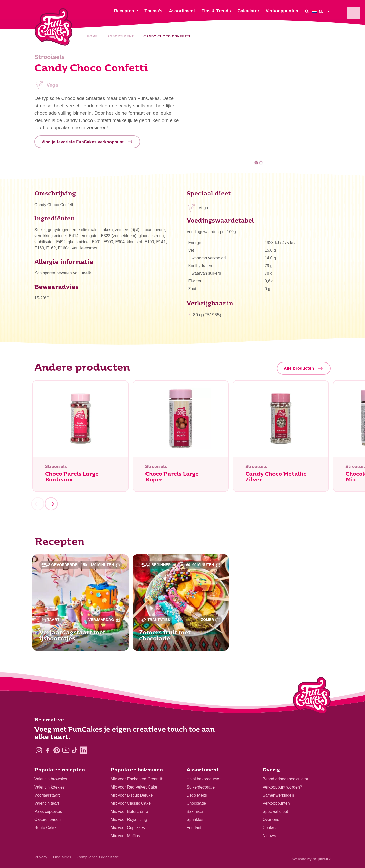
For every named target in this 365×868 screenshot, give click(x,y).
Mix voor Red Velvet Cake (134, 787)
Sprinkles (195, 820)
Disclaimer (62, 857)
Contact (270, 828)
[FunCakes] (54, 27)
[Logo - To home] (312, 697)
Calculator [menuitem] (248, 11)
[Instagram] (39, 750)
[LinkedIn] (84, 750)
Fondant (194, 828)
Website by (311, 859)
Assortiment (121, 36)
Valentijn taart (47, 803)
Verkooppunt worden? (282, 787)
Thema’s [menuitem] (153, 11)
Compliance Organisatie (98, 857)
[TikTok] (75, 750)
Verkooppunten (276, 803)
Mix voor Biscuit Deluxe (132, 795)
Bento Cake (45, 828)
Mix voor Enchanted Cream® (137, 779)
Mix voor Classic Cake (131, 803)
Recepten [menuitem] (124, 11)
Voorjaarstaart (47, 795)
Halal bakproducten (204, 779)
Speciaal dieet (275, 811)
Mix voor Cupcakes (128, 828)
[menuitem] (321, 11)
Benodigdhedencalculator (286, 779)
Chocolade (196, 803)
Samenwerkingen (278, 795)
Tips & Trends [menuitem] (216, 11)
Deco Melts (197, 795)
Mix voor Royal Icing (129, 820)
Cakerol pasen (48, 820)
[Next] (51, 505)
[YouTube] (66, 750)
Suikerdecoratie (201, 787)
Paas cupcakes (48, 811)
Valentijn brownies (51, 779)
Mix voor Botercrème (129, 811)
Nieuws (269, 836)
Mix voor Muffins (125, 836)
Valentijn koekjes (50, 787)
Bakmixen (195, 811)
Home (92, 36)
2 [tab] (261, 163)
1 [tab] (256, 163)
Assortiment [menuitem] (182, 11)
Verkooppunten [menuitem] (282, 11)
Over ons (271, 820)
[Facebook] (48, 750)
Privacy (41, 857)
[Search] (307, 11)
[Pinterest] (57, 750)
